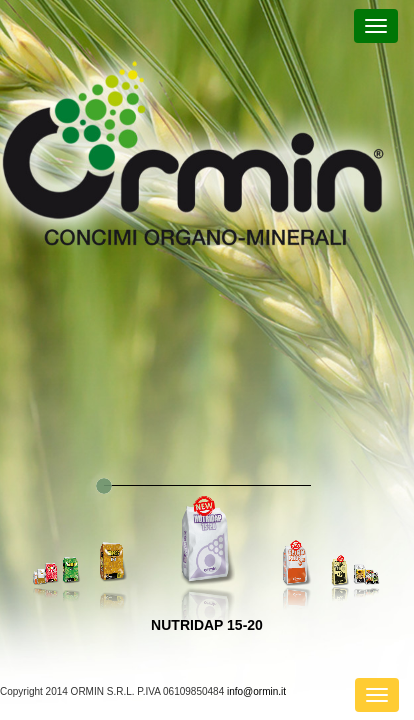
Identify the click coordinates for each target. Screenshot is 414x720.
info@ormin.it (256, 691)
